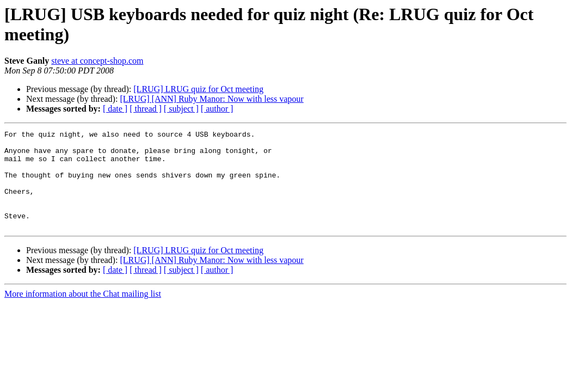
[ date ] (115, 109)
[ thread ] (146, 109)
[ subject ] (181, 109)
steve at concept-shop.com (97, 61)
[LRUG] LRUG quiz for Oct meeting (198, 89)
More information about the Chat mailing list (83, 313)
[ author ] (217, 109)
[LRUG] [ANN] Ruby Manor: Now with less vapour (211, 99)
